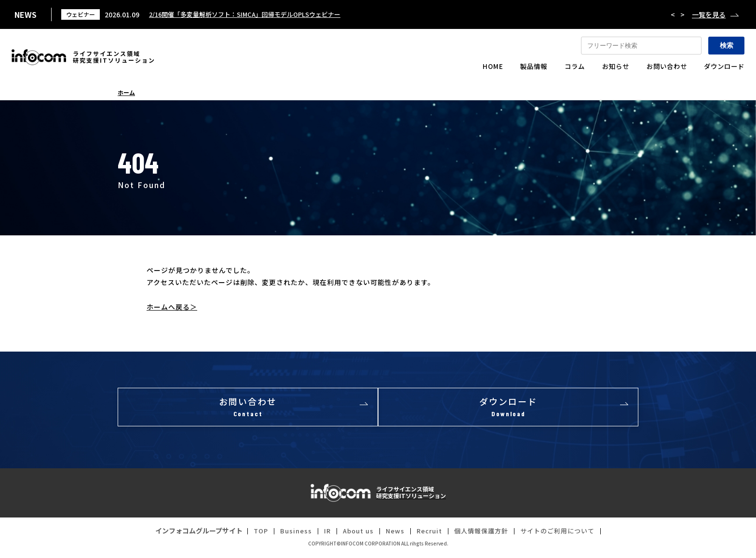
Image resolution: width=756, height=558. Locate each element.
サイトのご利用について (564, 533)
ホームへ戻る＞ (172, 307)
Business (289, 533)
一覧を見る (709, 14)
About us (353, 533)
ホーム (126, 93)
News (392, 533)
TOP (252, 533)
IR (321, 533)
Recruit (428, 533)
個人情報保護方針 (483, 533)
